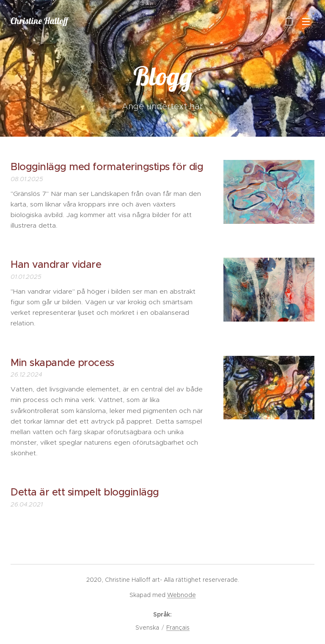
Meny (306, 22)
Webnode (182, 595)
